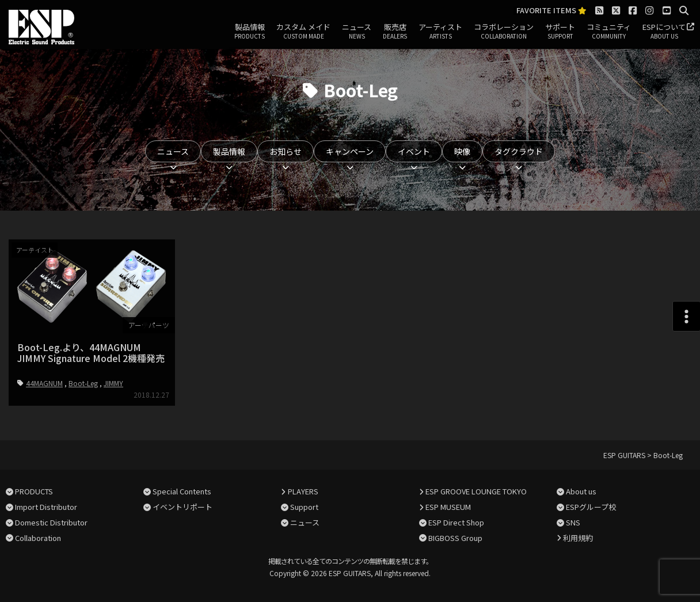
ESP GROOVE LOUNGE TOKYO (476, 491)
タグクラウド (519, 151)
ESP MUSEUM (448, 507)
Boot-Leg (83, 383)
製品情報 (250, 32)
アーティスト (440, 32)
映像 (462, 151)
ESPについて (664, 32)
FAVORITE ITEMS (551, 11)
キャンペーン (350, 151)
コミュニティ (609, 32)
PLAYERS (303, 491)
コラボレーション (504, 32)
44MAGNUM (44, 383)
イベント (414, 151)
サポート (560, 32)
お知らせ (286, 151)
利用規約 (578, 538)
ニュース (357, 32)
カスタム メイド (303, 32)
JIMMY (113, 383)
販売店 (395, 32)
